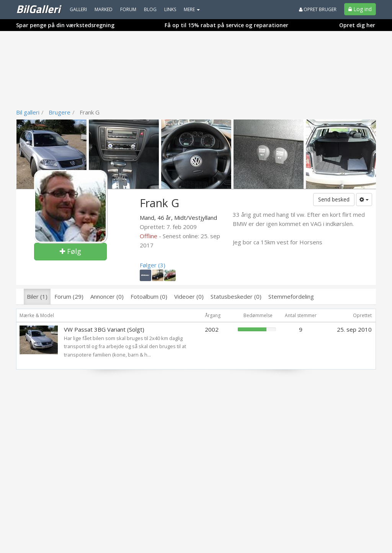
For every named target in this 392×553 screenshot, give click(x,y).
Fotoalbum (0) (149, 296)
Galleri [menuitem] (78, 9)
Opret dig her (357, 25)
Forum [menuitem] (128, 9)
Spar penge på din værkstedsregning (65, 25)
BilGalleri (38, 9)
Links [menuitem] (170, 9)
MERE (192, 9)
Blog (150, 9)
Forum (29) (69, 296)
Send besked (334, 199)
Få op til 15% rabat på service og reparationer (226, 25)
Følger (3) (153, 265)
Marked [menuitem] (104, 9)
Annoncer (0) (107, 296)
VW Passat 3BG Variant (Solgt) (104, 329)
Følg (70, 251)
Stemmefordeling (291, 296)
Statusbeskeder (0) (236, 296)
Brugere (60, 112)
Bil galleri (28, 112)
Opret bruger (318, 9)
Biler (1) (37, 296)
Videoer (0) (189, 296)
